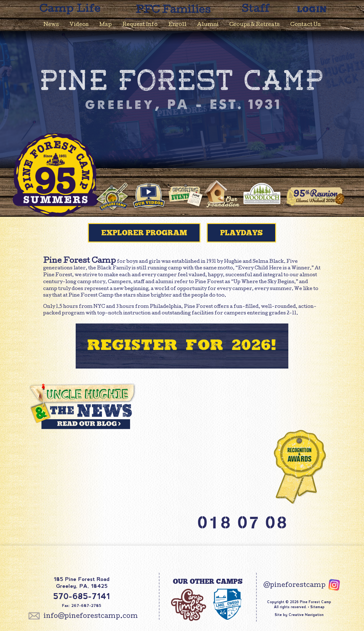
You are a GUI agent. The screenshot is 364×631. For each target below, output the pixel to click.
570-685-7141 (82, 596)
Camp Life (70, 10)
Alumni (208, 25)
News (51, 25)
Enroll (177, 25)
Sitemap (317, 607)
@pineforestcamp (294, 586)
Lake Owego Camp (227, 606)
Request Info (140, 25)
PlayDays (241, 233)
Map (105, 25)
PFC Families (173, 11)
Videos (79, 25)
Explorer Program (144, 233)
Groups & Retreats (254, 25)
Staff (256, 10)
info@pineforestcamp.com (91, 617)
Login (312, 9)
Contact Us (305, 25)
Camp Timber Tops (189, 606)
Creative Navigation (306, 615)
